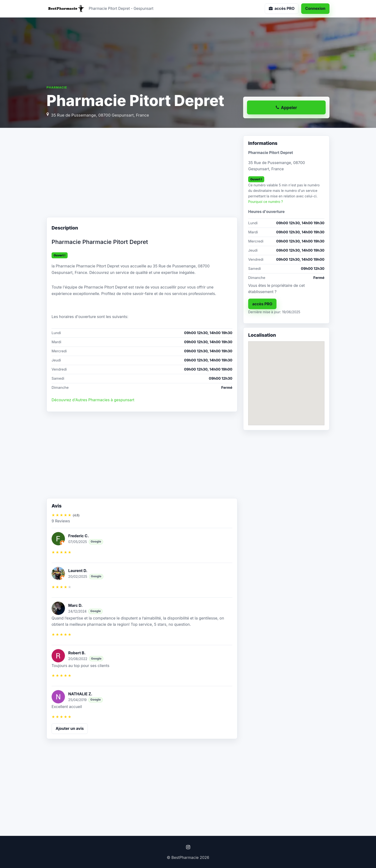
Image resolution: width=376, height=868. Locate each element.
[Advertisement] (142, 174)
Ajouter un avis (70, 728)
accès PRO (262, 304)
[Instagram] (188, 847)
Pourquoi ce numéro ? (266, 202)
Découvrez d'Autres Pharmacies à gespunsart (93, 400)
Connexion (315, 8)
